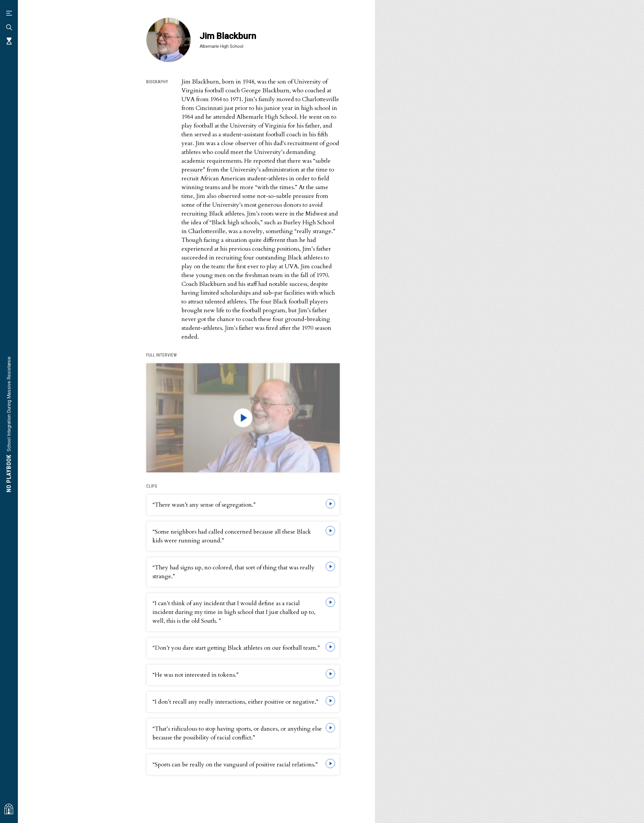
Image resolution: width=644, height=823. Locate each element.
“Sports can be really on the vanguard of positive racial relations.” (235, 765)
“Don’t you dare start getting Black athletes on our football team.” (236, 648)
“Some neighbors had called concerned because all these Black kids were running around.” (232, 536)
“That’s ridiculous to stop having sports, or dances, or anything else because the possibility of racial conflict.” (237, 733)
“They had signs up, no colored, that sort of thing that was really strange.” (233, 572)
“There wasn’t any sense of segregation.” (204, 505)
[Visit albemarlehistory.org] (9, 809)
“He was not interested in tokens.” (196, 675)
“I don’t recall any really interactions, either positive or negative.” (235, 702)
